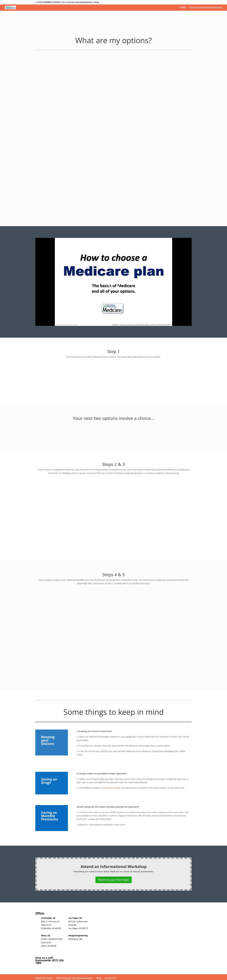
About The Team (44, 903)
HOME (183, 8)
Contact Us (110, 903)
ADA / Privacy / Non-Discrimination (74, 903)
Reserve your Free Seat (113, 805)
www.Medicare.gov (111, 713)
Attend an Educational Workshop (206, 8)
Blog (99, 903)
